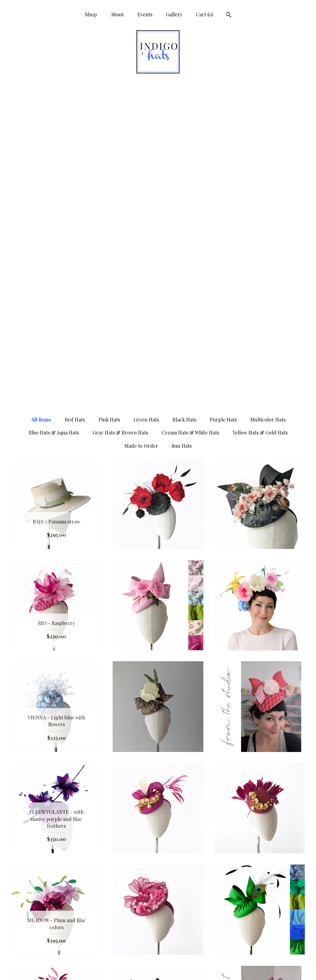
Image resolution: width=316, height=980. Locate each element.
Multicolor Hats (268, 105)
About (117, 14)
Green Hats (146, 105)
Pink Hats (109, 105)
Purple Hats (223, 105)
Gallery (174, 14)
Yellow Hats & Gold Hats (260, 118)
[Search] (229, 15)
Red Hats (75, 105)
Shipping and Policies (56, 957)
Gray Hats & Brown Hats (120, 118)
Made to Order (141, 132)
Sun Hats (182, 132)
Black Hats (184, 105)
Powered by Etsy (260, 937)
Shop (91, 14)
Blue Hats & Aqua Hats (54, 118)
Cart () (204, 14)
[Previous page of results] (126, 858)
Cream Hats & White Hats (190, 118)
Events (145, 14)
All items (41, 105)
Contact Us (56, 967)
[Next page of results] (190, 858)
